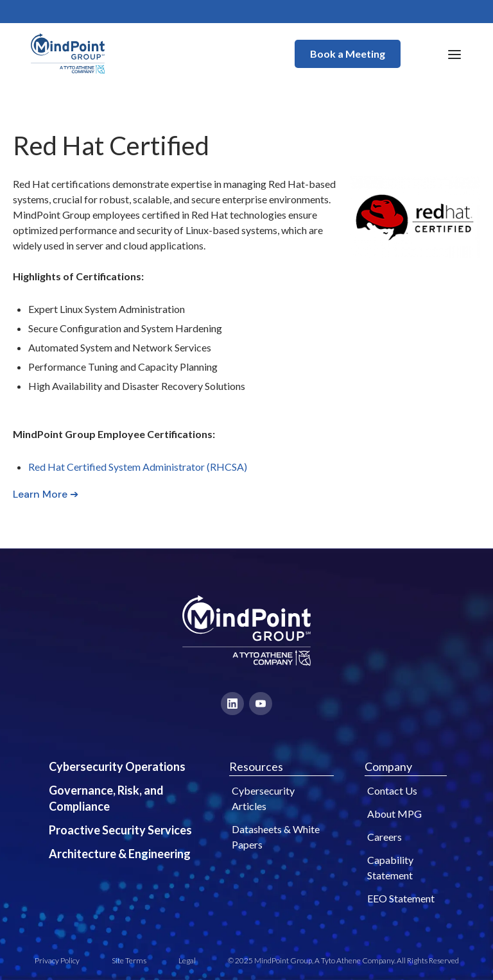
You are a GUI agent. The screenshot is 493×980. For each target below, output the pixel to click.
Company (388, 766)
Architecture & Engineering (120, 854)
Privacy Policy (57, 960)
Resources (256, 766)
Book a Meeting (348, 54)
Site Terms (129, 960)
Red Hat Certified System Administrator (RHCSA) (138, 467)
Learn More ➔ (46, 494)
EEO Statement (401, 898)
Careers (385, 837)
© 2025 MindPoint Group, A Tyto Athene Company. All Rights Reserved (343, 960)
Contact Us (392, 790)
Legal (187, 960)
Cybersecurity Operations (117, 766)
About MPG (394, 814)
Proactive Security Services (120, 830)
